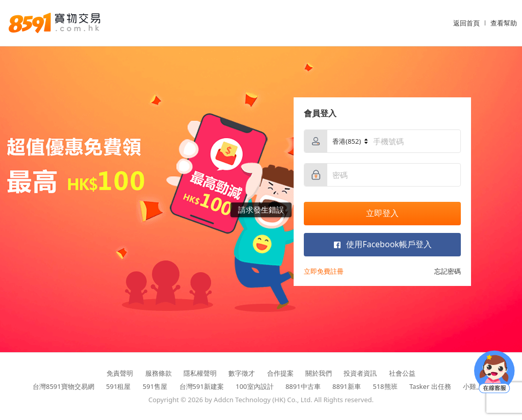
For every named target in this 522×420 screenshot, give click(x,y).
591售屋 (155, 386)
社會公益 (402, 373)
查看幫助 (504, 23)
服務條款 (159, 373)
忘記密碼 (448, 271)
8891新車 (347, 386)
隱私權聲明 (200, 373)
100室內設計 (254, 386)
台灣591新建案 (202, 386)
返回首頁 (466, 23)
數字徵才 (242, 373)
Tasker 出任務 (430, 386)
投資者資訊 (360, 373)
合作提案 (280, 373)
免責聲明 (120, 373)
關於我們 (319, 373)
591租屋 (118, 386)
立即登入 (382, 213)
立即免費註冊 (324, 271)
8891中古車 (303, 386)
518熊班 (385, 386)
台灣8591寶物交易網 (63, 386)
